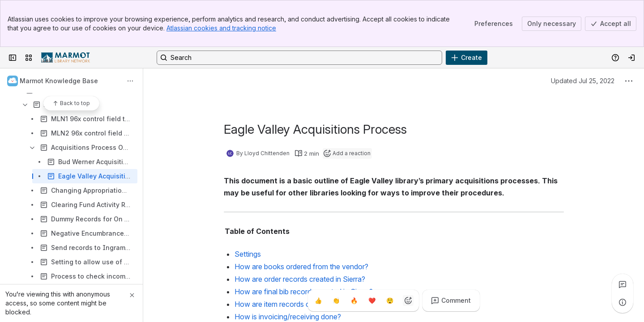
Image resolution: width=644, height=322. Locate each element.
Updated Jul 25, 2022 (583, 81)
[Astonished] (390, 301)
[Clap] (337, 301)
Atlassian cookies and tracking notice (221, 28)
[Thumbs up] (319, 301)
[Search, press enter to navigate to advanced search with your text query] (299, 58)
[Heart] (372, 301)
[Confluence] (66, 58)
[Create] (467, 58)
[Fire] (354, 301)
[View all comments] (623, 284)
